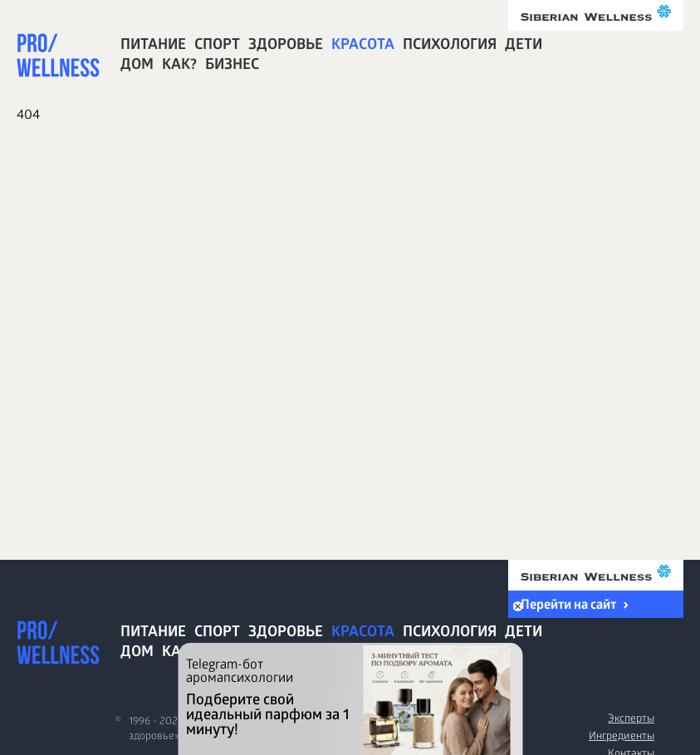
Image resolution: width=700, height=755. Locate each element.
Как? (179, 66)
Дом (137, 66)
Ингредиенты (622, 737)
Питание (153, 46)
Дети (524, 46)
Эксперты (631, 720)
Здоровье (286, 46)
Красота (363, 46)
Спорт (217, 46)
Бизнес (232, 66)
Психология (450, 46)
